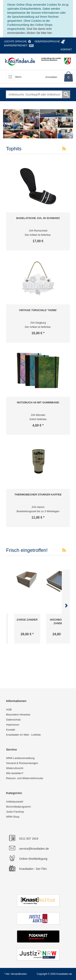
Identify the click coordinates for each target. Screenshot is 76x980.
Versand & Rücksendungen (22, 763)
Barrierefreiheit (16, 46)
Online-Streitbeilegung (33, 859)
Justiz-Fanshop (15, 812)
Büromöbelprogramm (18, 807)
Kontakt (66, 50)
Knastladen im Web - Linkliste (23, 735)
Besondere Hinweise (18, 715)
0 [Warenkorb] (69, 77)
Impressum (13, 725)
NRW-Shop (13, 817)
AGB (9, 710)
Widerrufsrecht (15, 768)
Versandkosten (19, 974)
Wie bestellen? (15, 773)
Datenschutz (13, 720)
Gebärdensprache (47, 42)
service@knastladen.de (34, 849)
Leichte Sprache (15, 42)
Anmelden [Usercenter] (51, 77)
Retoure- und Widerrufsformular (25, 778)
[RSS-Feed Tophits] (64, 149)
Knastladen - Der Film (33, 869)
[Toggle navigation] (10, 77)
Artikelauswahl (15, 802)
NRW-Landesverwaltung (20, 758)
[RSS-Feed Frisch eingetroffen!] (64, 550)
